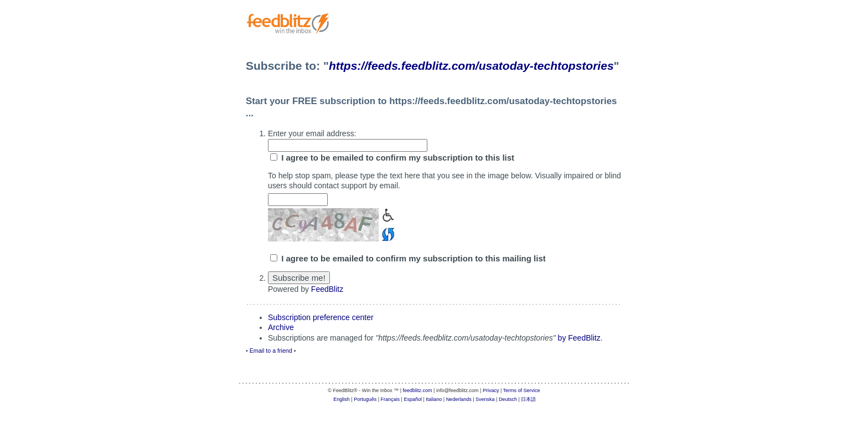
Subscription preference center (321, 317)
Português (365, 399)
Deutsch (508, 399)
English (342, 399)
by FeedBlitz (579, 338)
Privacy (491, 390)
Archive (281, 327)
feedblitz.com (418, 390)
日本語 (528, 399)
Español (413, 399)
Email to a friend (271, 351)
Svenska (485, 399)
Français (391, 399)
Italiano (434, 399)
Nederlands (459, 399)
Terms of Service (522, 390)
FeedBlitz (327, 289)
